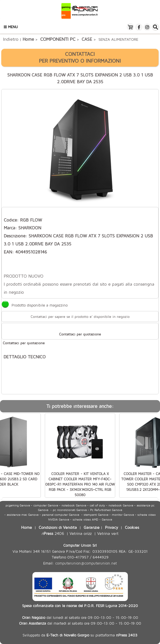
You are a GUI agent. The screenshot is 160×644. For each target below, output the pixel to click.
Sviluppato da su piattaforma (80, 635)
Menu (11, 27)
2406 (53, 533)
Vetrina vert (108, 533)
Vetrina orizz (81, 533)
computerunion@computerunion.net (86, 563)
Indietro (11, 39)
